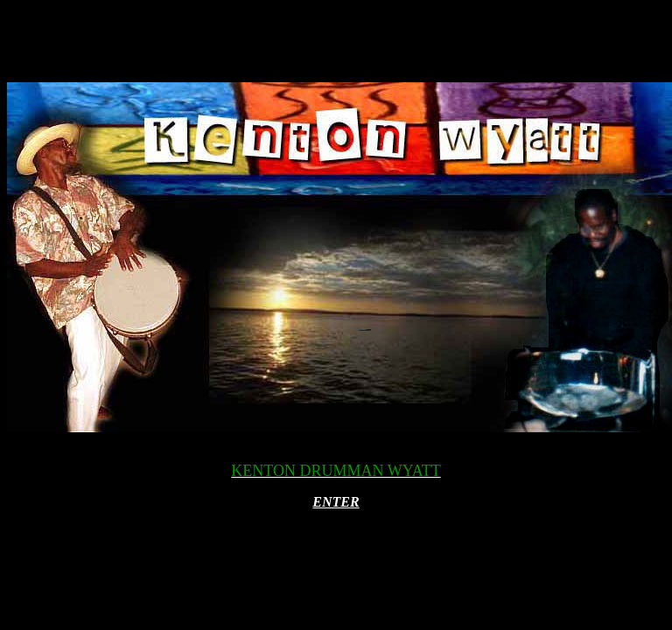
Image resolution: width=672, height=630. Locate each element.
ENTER (336, 502)
